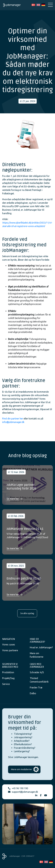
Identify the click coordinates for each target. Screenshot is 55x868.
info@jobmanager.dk (13, 422)
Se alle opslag (27, 613)
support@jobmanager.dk (25, 792)
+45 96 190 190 (20, 788)
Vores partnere (10, 650)
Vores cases (9, 645)
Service (6, 684)
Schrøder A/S (37, 672)
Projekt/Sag (8, 678)
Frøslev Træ (36, 687)
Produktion (8, 672)
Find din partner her (13, 419)
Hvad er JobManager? (41, 647)
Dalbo (33, 693)
